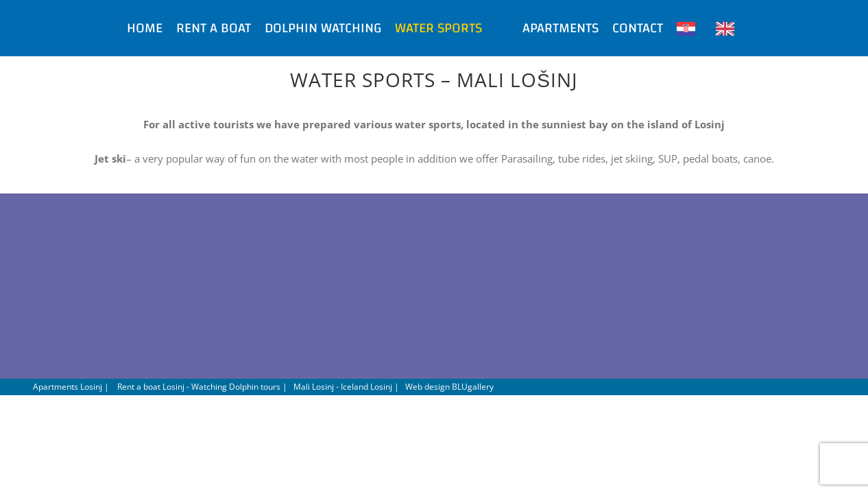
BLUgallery (473, 387)
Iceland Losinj (366, 387)
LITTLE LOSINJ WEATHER (434, 290)
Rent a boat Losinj (151, 387)
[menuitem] (98, 28)
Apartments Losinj (68, 387)
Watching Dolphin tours (236, 387)
